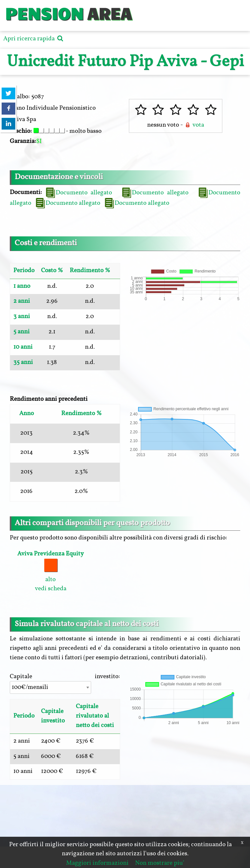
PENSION (44, 13)
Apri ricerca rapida (34, 39)
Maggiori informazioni (97, 863)
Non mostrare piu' (160, 863)
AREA (109, 13)
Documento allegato (79, 193)
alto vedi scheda (50, 571)
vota (194, 125)
